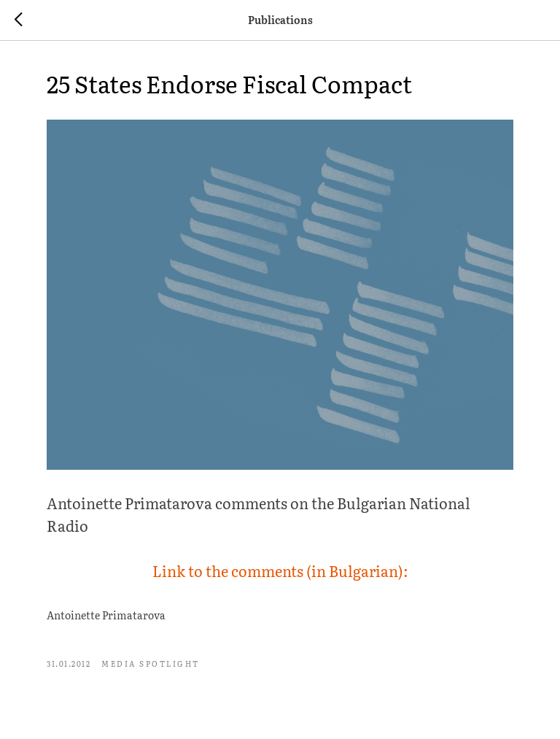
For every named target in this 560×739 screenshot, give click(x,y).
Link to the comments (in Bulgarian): (280, 570)
